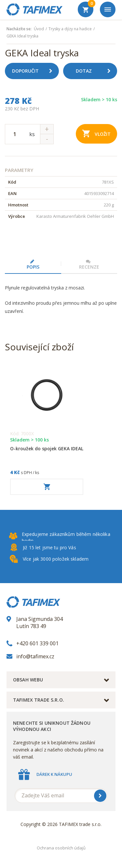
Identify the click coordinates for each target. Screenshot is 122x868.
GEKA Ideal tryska (22, 36)
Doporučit (35, 71)
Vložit (96, 133)
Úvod (39, 29)
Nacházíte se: (19, 29)
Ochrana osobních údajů (61, 848)
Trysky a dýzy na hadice (70, 29)
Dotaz (96, 71)
